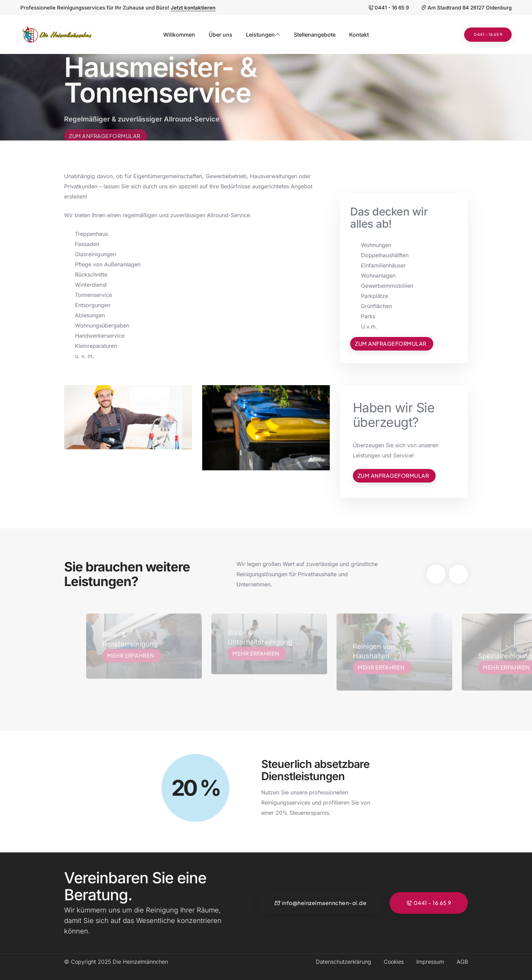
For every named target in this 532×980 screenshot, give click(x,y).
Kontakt (359, 35)
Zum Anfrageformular (105, 138)
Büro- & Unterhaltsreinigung (263, 637)
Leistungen (263, 35)
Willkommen (179, 35)
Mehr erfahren (139, 655)
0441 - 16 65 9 (388, 8)
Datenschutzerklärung (344, 962)
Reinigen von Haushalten (382, 651)
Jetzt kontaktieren (193, 8)
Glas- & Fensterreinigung (138, 639)
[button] (436, 574)
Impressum (430, 962)
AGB (462, 962)
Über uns (221, 35)
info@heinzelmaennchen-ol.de (320, 903)
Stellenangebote (315, 35)
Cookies (394, 962)
